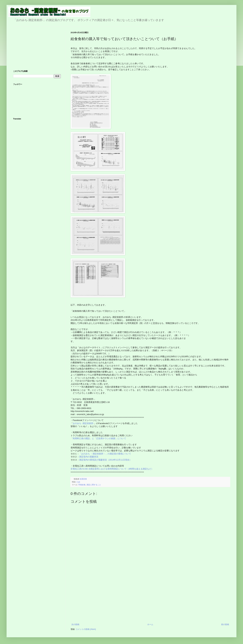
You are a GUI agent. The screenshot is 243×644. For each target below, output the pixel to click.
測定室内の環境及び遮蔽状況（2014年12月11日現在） (105, 460)
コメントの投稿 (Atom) (86, 629)
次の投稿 (75, 624)
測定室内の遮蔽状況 (89, 457)
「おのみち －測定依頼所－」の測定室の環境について (105, 454)
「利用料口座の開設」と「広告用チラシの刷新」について (98, 438)
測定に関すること (94, 485)
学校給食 (82, 485)
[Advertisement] (150, 599)
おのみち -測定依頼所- (83, 423)
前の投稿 (225, 624)
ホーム (150, 624)
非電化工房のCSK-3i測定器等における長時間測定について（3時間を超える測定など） (112, 469)
